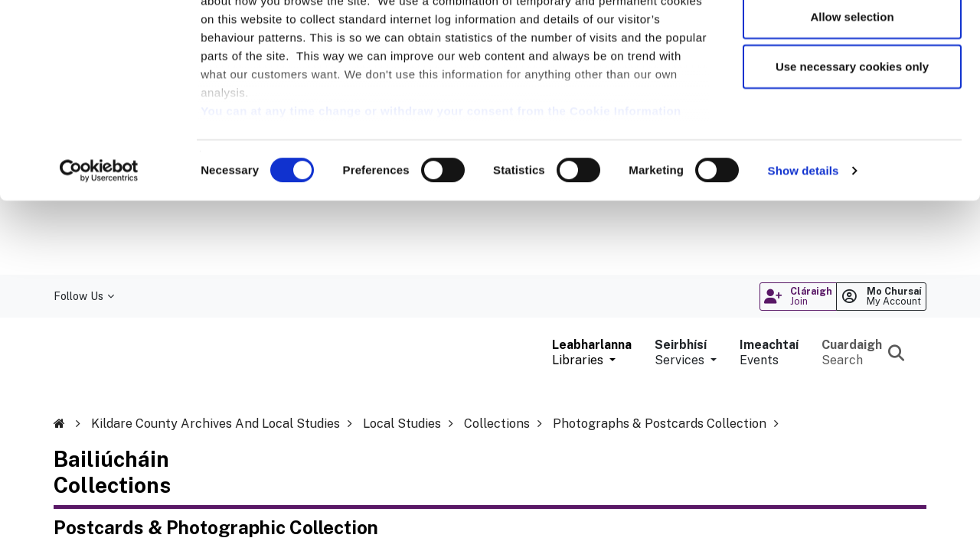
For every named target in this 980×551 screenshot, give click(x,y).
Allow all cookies (853, 40)
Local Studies (402, 424)
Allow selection (852, 91)
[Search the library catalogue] (864, 353)
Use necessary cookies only (852, 140)
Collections (497, 424)
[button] (592, 353)
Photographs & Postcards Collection (660, 424)
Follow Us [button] (84, 296)
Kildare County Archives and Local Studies (216, 424)
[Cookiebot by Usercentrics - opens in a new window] (99, 245)
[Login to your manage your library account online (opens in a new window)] (881, 297)
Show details (804, 245)
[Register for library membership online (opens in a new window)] (798, 297)
